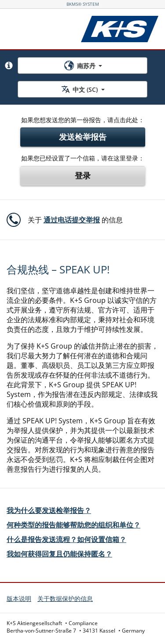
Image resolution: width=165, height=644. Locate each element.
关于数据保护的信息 (65, 599)
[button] (9, 65)
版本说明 (19, 599)
